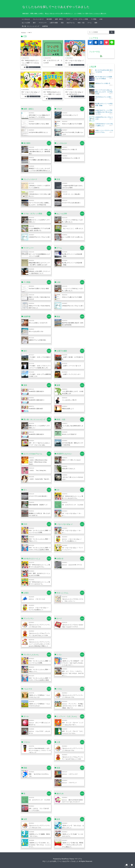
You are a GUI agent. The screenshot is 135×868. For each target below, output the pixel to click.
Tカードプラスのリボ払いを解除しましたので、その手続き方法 (104, 92)
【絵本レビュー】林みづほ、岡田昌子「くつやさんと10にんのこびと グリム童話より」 (73, 845)
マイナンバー (43, 23)
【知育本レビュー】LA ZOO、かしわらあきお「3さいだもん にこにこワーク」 (40, 845)
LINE (101, 19)
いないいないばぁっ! (79, 65)
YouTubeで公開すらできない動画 (39, 124)
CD (27, 67)
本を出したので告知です (69, 434)
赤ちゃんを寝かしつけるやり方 (38, 323)
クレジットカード (38, 19)
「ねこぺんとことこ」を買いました (73, 228)
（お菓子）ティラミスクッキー (71, 374)
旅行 (34, 23)
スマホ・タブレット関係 (81, 19)
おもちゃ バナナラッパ (69, 783)
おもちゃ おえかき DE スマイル (72, 565)
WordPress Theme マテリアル (72, 859)
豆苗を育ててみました (69, 469)
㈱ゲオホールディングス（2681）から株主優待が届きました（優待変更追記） (40, 151)
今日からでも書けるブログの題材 (72, 124)
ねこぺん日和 (26, 23)
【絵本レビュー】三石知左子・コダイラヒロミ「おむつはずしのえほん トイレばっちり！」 (73, 663)
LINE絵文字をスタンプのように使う (40, 237)
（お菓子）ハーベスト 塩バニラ (71, 366)
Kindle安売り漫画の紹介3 (36, 391)
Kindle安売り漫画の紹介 (36, 409)
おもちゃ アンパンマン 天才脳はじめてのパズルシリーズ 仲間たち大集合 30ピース (73, 706)
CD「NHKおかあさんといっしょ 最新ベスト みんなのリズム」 (30, 63)
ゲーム (90, 23)
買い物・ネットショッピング (31, 26)
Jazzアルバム (71, 23)
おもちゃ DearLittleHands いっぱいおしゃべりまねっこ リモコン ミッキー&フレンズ (40, 750)
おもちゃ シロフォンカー (70, 774)
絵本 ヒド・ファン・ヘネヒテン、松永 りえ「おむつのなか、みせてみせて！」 (73, 673)
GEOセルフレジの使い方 (69, 149)
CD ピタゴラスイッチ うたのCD (73, 505)
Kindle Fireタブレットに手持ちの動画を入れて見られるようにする (104, 112)
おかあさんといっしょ (35, 67)
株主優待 (49, 19)
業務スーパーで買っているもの (71, 460)
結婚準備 (45, 26)
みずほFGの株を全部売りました (38, 132)
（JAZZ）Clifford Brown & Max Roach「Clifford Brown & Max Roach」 (38, 462)
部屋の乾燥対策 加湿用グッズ (38, 505)
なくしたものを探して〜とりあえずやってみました (56, 7)
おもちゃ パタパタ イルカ (37, 599)
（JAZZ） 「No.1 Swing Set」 (38, 470)
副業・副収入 (59, 19)
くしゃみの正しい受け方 (69, 400)
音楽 (62, 23)
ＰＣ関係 (94, 19)
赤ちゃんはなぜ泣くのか (36, 331)
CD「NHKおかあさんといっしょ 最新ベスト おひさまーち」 (52, 94)
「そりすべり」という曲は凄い (71, 194)
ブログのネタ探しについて (70, 115)
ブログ (68, 19)
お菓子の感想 (54, 23)
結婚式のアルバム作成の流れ (37, 340)
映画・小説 (81, 23)
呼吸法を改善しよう (68, 409)
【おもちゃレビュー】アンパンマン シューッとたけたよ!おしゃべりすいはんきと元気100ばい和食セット (40, 644)
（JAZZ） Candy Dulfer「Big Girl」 (39, 479)
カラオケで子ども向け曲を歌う (71, 203)
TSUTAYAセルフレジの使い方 (71, 158)
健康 (96, 23)
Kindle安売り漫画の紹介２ (37, 400)
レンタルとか (26, 19)
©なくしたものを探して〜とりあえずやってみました (60, 861)
